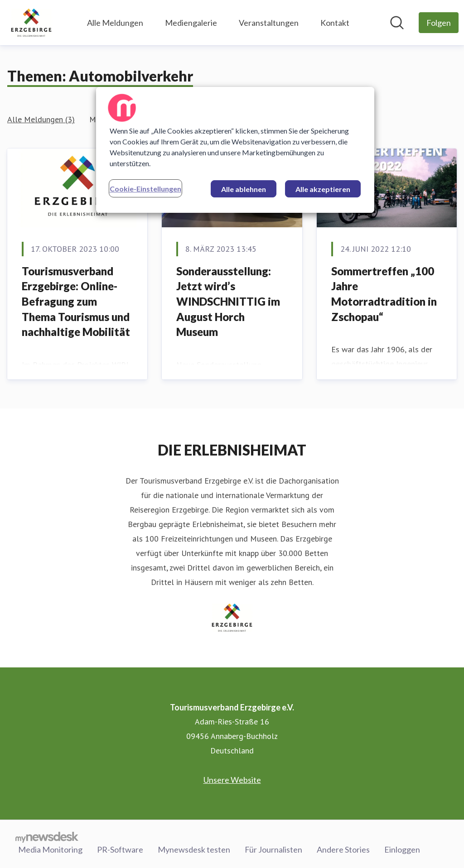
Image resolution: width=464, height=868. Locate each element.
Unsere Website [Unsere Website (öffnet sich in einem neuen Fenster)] (232, 780)
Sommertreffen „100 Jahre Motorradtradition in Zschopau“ (384, 294)
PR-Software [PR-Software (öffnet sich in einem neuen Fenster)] (120, 849)
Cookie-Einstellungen (145, 189)
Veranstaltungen (269, 23)
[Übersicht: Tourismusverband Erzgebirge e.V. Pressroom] (31, 23)
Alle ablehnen (244, 189)
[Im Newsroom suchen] (397, 23)
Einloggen (402, 849)
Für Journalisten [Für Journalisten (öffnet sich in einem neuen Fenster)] (273, 849)
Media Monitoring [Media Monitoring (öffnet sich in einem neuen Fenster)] (50, 849)
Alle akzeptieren (323, 189)
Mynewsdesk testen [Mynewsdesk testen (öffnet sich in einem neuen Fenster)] (194, 849)
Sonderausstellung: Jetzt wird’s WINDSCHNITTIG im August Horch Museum (228, 301)
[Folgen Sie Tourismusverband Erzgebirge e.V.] (439, 23)
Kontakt (335, 23)
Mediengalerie (191, 23)
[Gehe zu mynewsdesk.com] (47, 837)
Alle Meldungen (115, 23)
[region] (235, 150)
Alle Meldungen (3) (41, 119)
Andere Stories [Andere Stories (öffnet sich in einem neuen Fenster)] (343, 849)
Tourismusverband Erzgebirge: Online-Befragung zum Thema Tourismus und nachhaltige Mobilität (76, 301)
